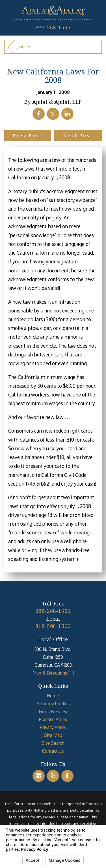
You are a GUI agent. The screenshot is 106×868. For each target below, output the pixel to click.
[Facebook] (67, 776)
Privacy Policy (53, 727)
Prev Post (28, 136)
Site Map (53, 735)
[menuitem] (53, 696)
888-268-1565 (53, 27)
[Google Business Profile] (39, 776)
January (23, 47)
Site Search (53, 743)
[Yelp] (53, 776)
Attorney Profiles (53, 704)
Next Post (78, 136)
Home (53, 696)
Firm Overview (53, 711)
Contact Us (53, 751)
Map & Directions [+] (53, 673)
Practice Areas (53, 719)
